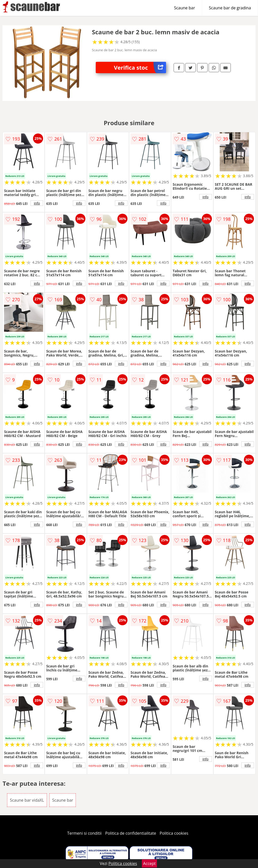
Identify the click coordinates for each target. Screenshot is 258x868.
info (37, 203)
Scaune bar (185, 8)
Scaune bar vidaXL (27, 800)
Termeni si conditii (85, 833)
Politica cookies (174, 833)
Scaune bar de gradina (230, 8)
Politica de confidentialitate (131, 833)
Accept (149, 863)
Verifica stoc (140, 67)
